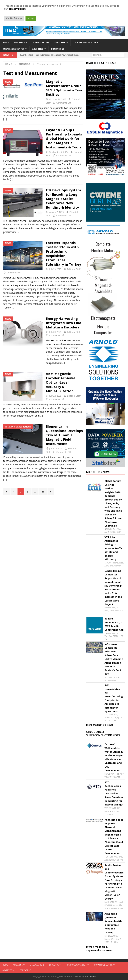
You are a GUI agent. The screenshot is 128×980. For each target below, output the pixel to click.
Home (6, 42)
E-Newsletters (41, 42)
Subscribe (60, 42)
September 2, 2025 (59, 152)
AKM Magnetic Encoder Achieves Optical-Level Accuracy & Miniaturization (61, 382)
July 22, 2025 (55, 396)
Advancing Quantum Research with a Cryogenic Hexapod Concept (113, 923)
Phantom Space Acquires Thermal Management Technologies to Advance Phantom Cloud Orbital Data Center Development (114, 836)
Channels (25, 64)
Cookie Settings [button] (14, 18)
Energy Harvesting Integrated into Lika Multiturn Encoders (64, 323)
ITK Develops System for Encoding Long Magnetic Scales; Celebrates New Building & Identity (63, 199)
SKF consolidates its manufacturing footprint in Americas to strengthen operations (114, 698)
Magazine (19, 42)
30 (43, 492)
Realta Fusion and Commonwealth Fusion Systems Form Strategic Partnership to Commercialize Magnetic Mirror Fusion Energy (114, 882)
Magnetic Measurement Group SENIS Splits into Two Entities (64, 88)
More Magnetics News (100, 725)
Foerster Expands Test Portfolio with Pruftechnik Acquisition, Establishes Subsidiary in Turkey (63, 254)
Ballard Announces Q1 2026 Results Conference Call (114, 624)
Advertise (38, 49)
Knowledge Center (13, 49)
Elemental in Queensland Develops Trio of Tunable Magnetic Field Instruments (64, 435)
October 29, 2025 (58, 99)
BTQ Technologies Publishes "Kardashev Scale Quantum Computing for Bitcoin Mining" (114, 793)
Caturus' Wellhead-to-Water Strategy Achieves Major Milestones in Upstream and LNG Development (114, 757)
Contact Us (58, 49)
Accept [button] (31, 18)
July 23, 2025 (55, 269)
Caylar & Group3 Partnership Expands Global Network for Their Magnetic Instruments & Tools (64, 139)
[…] (5, 119)
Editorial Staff (74, 269)
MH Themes (90, 977)
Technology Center (85, 42)
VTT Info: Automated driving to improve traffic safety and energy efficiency (113, 548)
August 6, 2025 (56, 212)
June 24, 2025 (56, 448)
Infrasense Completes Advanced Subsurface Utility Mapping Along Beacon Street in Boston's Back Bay (114, 659)
